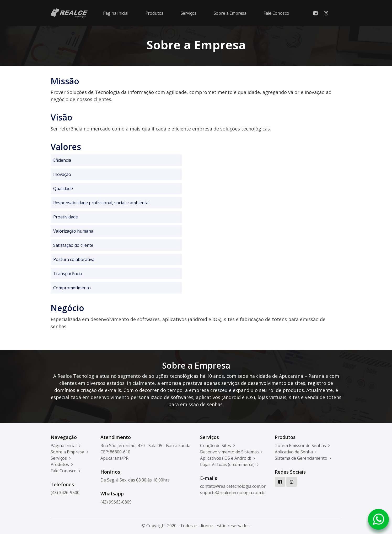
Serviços (189, 13)
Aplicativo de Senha (296, 452)
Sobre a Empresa (230, 13)
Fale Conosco (276, 13)
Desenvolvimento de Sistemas (231, 452)
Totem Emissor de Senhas (302, 446)
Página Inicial (116, 13)
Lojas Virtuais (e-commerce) (229, 464)
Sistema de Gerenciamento (303, 458)
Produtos (155, 13)
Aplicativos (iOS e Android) (228, 458)
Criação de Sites (218, 446)
